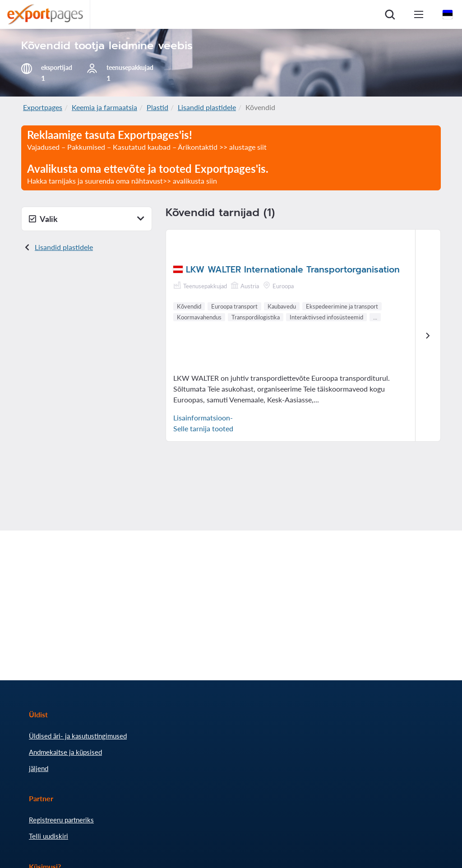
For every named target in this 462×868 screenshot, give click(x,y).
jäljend (39, 768)
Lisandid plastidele (207, 107)
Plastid (157, 107)
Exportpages (43, 107)
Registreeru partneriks (61, 820)
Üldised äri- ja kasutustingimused (78, 736)
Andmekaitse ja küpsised (65, 752)
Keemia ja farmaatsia (104, 107)
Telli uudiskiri (49, 836)
